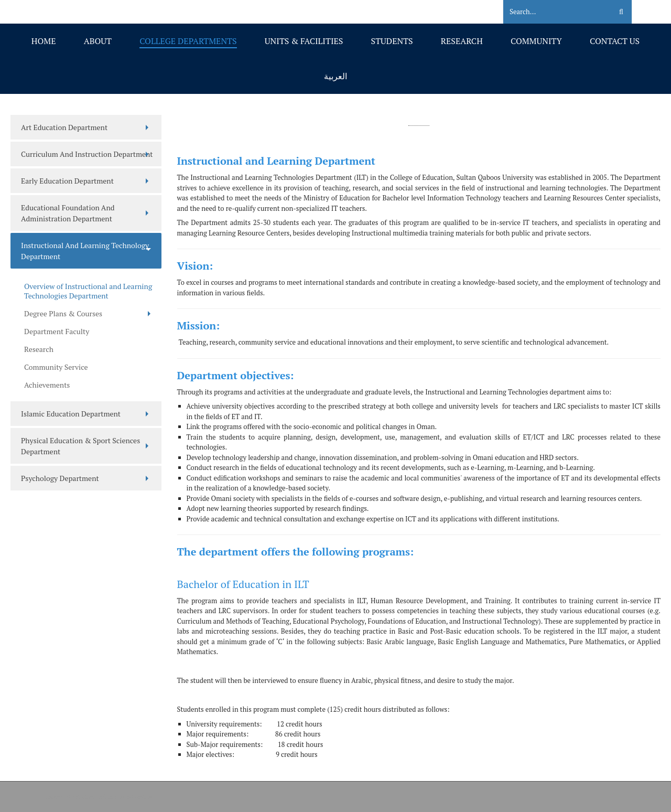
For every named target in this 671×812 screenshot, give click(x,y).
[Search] (551, 12)
